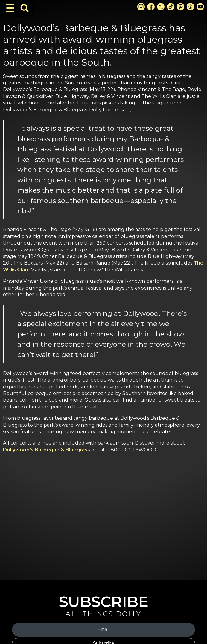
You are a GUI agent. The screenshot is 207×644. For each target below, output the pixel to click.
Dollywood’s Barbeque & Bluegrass (47, 450)
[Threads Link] (190, 7)
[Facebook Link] (151, 7)
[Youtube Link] (200, 7)
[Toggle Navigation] (10, 8)
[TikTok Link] (171, 7)
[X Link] (161, 7)
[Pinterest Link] (181, 7)
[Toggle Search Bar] (25, 8)
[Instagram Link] (141, 7)
